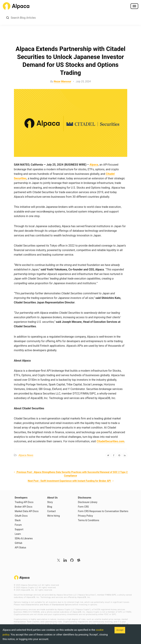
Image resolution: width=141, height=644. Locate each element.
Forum (18, 525)
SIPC (114, 595)
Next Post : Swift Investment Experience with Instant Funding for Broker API (71, 481)
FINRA (108, 595)
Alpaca (94, 165)
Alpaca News (26, 455)
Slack (18, 520)
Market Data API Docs (27, 511)
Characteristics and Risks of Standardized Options (49, 605)
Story (50, 502)
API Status (20, 548)
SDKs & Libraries (24, 538)
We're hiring (54, 516)
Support (19, 529)
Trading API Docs (24, 502)
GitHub (19, 543)
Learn (18, 534)
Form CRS (83, 507)
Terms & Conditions (89, 520)
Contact (52, 511)
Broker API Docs (24, 507)
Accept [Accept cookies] (120, 630)
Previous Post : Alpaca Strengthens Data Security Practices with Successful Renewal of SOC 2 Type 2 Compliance (70, 474)
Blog (50, 507)
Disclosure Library (88, 502)
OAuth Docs (21, 516)
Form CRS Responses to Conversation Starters (103, 511)
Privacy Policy (85, 516)
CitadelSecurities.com (110, 441)
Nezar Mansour (62, 81)
